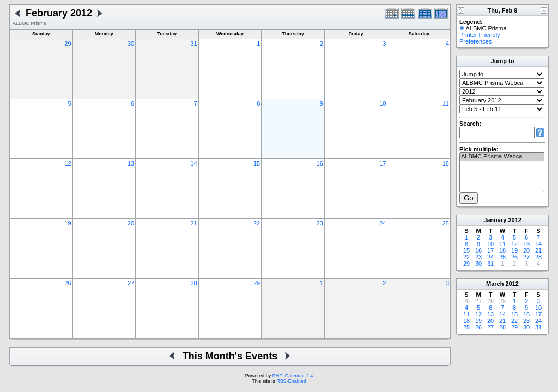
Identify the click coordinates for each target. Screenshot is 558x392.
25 (446, 223)
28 (193, 283)
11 (446, 103)
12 (68, 163)
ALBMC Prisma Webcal (502, 157)
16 (320, 163)
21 (193, 223)
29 (68, 44)
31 (193, 44)
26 (68, 283)
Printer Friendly (480, 35)
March (495, 284)
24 (383, 223)
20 (131, 223)
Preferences (475, 41)
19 (68, 223)
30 (131, 44)
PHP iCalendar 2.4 (293, 376)
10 (383, 103)
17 (383, 163)
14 (193, 163)
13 (131, 163)
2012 (514, 220)
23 (320, 223)
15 (257, 163)
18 (446, 163)
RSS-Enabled (291, 381)
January (495, 220)
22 (257, 223)
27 (131, 283)
